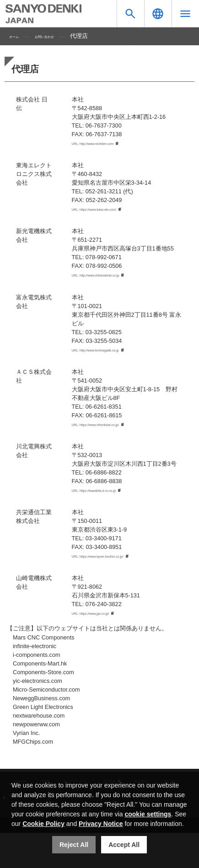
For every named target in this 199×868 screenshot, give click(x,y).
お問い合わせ (61, 36)
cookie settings (148, 814)
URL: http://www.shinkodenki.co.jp (116, 277)
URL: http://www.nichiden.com (110, 144)
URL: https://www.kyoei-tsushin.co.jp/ (119, 562)
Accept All (124, 845)
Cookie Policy (43, 824)
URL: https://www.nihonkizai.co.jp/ (116, 429)
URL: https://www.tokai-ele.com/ (113, 211)
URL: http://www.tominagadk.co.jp (115, 353)
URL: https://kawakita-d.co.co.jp (113, 495)
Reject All (74, 845)
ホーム (18, 36)
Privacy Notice (101, 824)
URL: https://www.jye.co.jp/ (106, 620)
